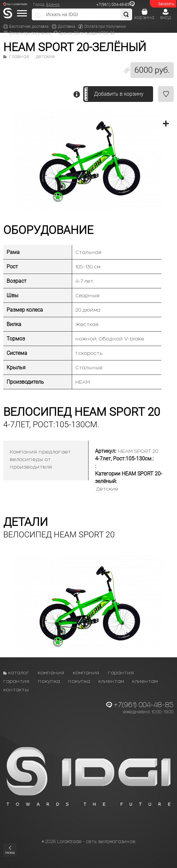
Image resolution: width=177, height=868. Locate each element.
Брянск (53, 5)
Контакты (16, 690)
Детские (45, 57)
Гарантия (121, 673)
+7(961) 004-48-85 (113, 5)
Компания (51, 673)
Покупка (49, 681)
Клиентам (111, 681)
